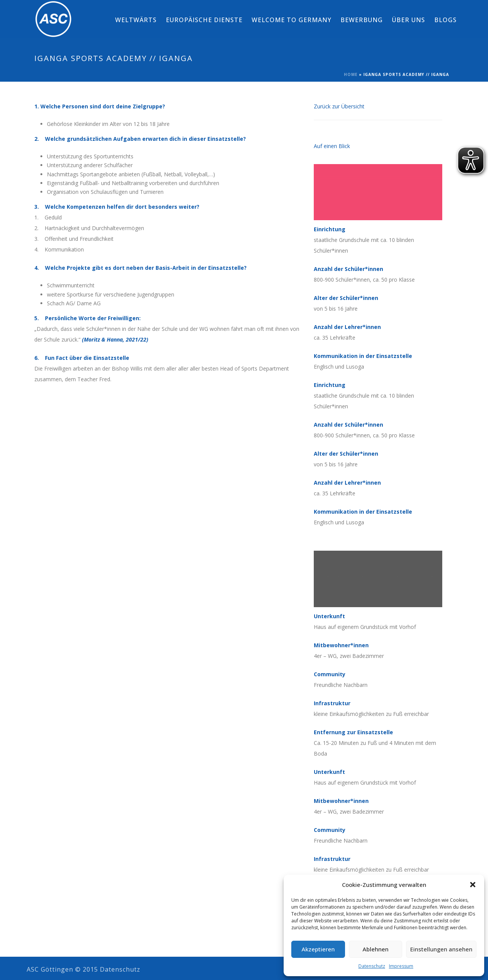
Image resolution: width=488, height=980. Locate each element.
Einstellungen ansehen (441, 949)
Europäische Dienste (204, 20)
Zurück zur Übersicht (339, 106)
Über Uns (409, 20)
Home (351, 74)
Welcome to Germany (291, 20)
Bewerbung (362, 20)
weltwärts (136, 20)
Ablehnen (376, 949)
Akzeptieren (318, 949)
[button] (473, 885)
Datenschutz (372, 966)
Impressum (401, 966)
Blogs (445, 20)
